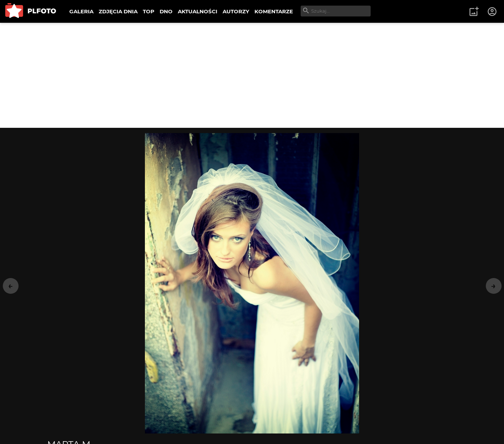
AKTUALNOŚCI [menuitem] (198, 11)
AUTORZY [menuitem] (236, 11)
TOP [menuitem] (149, 11)
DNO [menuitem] (166, 11)
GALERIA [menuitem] (81, 11)
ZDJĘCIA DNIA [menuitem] (118, 11)
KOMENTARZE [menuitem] (274, 11)
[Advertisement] (252, 75)
